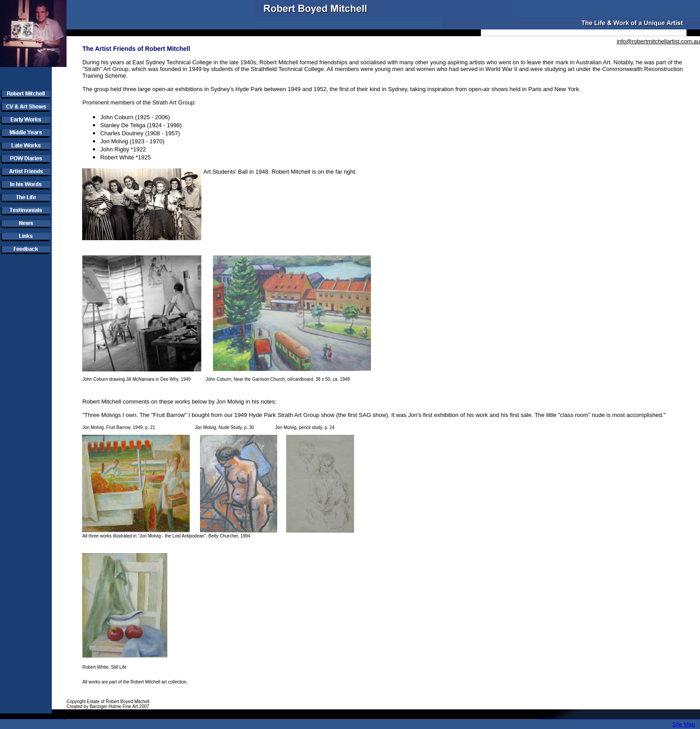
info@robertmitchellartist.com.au (658, 41)
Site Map (684, 724)
